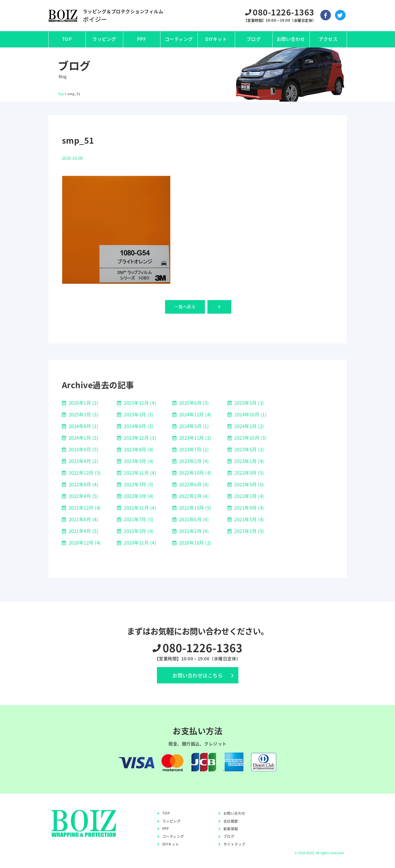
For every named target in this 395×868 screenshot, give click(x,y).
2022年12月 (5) (84, 473)
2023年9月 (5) (83, 449)
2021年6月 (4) (193, 519)
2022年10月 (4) (195, 473)
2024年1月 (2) (83, 438)
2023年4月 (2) (83, 461)
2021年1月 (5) (249, 531)
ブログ (254, 39)
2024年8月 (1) (83, 426)
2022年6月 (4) (193, 484)
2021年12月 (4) (84, 508)
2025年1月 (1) (138, 414)
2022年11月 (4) (140, 473)
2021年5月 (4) (249, 519)
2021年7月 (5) (138, 519)
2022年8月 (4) (83, 484)
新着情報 (231, 829)
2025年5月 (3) (249, 403)
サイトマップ (234, 844)
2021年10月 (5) (195, 508)
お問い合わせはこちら (197, 675)
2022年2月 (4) (193, 496)
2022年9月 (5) (249, 473)
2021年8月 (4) (83, 519)
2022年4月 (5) (83, 496)
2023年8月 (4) (138, 449)
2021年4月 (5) (83, 531)
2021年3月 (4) (138, 531)
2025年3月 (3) (83, 414)
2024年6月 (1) (138, 426)
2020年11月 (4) (140, 543)
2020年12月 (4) (84, 543)
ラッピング (104, 39)
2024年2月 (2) (249, 426)
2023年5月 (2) (249, 449)
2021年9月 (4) (249, 508)
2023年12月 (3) (140, 438)
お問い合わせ (291, 39)
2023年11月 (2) (195, 438)
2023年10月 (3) (250, 438)
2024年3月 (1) (193, 426)
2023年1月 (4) (249, 461)
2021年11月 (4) (140, 508)
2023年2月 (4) (193, 461)
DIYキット (216, 39)
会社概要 (231, 821)
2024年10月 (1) (250, 414)
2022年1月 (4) (249, 496)
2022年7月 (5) (138, 484)
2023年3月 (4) (138, 461)
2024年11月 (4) (195, 414)
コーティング (179, 39)
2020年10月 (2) (195, 543)
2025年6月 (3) (193, 403)
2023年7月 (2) (193, 449)
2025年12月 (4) (140, 403)
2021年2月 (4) (193, 531)
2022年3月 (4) (138, 496)
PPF (142, 39)
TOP (67, 39)
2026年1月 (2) (83, 403)
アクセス (328, 39)
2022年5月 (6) (249, 484)
